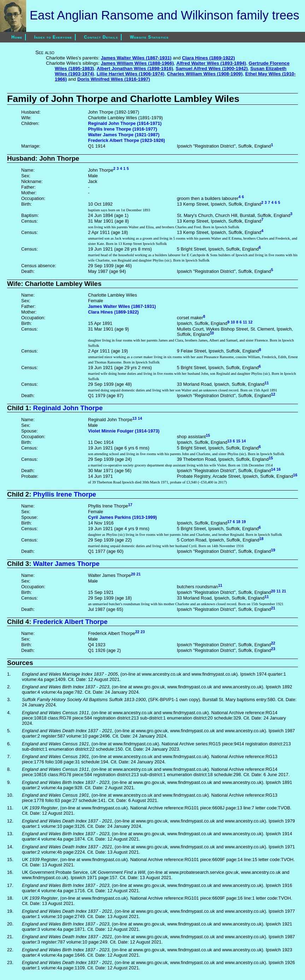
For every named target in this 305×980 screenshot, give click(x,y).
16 (278, 469)
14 (140, 418)
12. (10, 821)
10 (233, 322)
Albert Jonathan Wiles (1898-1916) (135, 68)
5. (9, 731)
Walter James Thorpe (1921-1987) (124, 135)
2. (9, 687)
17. (10, 885)
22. (10, 950)
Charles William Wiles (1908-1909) (205, 74)
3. (9, 700)
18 (238, 522)
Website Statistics (149, 37)
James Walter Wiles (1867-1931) (136, 58)
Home (12, 37)
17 (130, 505)
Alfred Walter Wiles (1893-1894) (211, 63)
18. (10, 898)
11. (10, 808)
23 (143, 632)
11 (245, 322)
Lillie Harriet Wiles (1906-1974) (130, 74)
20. (10, 924)
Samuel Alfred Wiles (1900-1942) (212, 68)
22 (137, 632)
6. (9, 744)
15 (208, 435)
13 (135, 418)
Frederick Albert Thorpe (71, 622)
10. (10, 795)
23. (10, 962)
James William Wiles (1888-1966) (137, 63)
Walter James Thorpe (66, 564)
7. (9, 757)
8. (9, 769)
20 (133, 574)
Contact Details (101, 37)
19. (10, 911)
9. (9, 782)
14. (10, 847)
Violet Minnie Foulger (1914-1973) (124, 431)
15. (10, 859)
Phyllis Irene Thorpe (65, 494)
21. (10, 937)
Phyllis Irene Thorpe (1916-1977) (123, 129)
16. (10, 872)
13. (10, 834)
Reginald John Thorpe (68, 408)
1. (9, 674)
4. (9, 713)
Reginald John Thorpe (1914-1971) (125, 123)
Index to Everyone (53, 37)
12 (251, 322)
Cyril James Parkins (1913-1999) (122, 517)
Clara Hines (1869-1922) (209, 58)
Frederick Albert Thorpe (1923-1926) (127, 140)
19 (244, 522)
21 (139, 574)
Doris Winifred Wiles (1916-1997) (114, 79)
